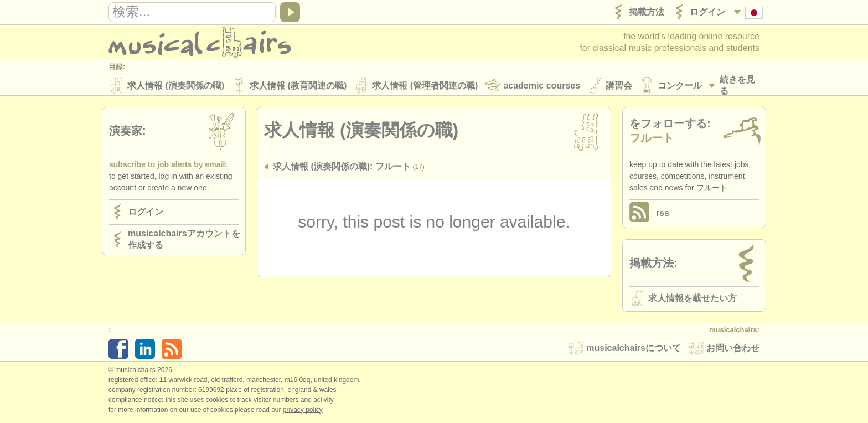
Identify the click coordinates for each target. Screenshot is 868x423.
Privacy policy (303, 411)
